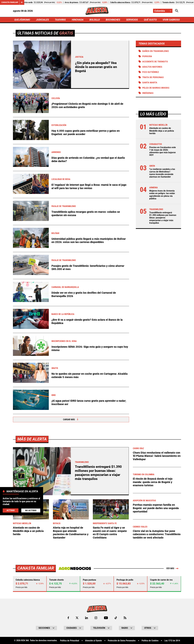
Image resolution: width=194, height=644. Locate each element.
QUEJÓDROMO (22, 20)
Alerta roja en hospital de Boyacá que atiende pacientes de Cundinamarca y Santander (71, 627)
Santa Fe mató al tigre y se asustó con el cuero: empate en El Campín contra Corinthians (110, 627)
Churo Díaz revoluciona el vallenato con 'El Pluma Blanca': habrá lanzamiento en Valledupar (157, 550)
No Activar (31, 510)
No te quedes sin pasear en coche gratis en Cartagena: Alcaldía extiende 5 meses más (90, 375)
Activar (11, 510)
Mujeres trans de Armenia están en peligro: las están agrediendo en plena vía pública (162, 195)
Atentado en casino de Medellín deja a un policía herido (162, 131)
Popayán (147, 56)
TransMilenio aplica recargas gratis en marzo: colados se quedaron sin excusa (86, 214)
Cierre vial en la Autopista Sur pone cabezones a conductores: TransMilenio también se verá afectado (157, 628)
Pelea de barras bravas (156, 88)
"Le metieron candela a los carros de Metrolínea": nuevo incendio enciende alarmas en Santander (162, 173)
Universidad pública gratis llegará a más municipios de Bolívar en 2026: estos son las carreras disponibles (89, 241)
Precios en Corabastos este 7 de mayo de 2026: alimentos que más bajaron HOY (163, 152)
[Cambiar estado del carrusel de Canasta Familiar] (22, 2)
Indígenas (148, 93)
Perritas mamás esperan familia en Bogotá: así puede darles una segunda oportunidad (156, 602)
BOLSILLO (95, 20)
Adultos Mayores (152, 67)
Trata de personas (153, 77)
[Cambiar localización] (163, 11)
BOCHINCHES (113, 20)
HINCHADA (78, 20)
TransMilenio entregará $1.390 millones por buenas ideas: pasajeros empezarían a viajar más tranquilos (163, 218)
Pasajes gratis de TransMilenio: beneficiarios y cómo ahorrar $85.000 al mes (88, 268)
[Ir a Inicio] (97, 11)
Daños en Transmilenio (156, 51)
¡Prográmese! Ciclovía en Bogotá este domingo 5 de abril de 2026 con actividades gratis (87, 106)
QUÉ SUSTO (150, 20)
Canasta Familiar (10, 2)
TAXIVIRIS (60, 20)
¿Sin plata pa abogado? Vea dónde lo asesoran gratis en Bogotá (96, 67)
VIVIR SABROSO (171, 20)
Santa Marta (150, 83)
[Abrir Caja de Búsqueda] (177, 11)
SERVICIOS (132, 20)
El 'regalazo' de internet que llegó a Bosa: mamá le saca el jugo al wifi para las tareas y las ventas (89, 187)
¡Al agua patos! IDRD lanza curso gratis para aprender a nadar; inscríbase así (89, 402)
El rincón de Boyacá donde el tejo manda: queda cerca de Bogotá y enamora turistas (153, 576)
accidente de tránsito (155, 62)
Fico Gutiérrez (151, 72)
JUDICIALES (42, 20)
